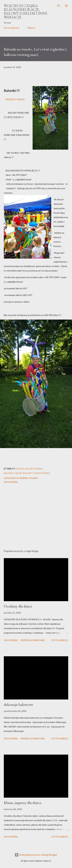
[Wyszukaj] (59, 6)
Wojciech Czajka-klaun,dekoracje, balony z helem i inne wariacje (26, 11)
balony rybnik (34, 469)
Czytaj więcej (60, 640)
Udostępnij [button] (11, 482)
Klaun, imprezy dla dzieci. (23, 803)
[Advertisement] (36, 517)
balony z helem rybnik (37, 473)
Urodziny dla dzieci (18, 606)
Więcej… (32, 28)
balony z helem (13, 473)
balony (20, 469)
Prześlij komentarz (33, 640)
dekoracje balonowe (18, 704)
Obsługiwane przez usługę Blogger (36, 855)
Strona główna (12, 28)
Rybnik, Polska (29, 478)
